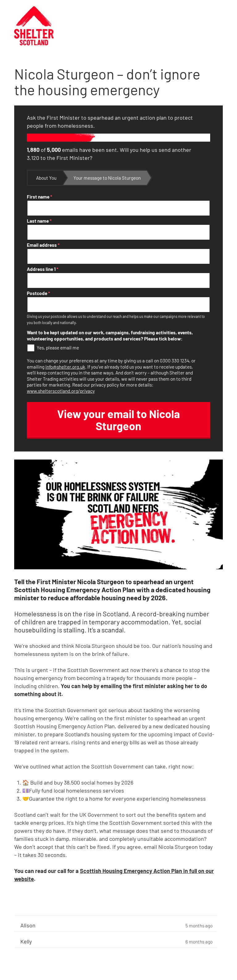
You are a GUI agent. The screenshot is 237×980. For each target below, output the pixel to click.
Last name (39, 221)
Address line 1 (43, 269)
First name (39, 197)
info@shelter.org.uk (65, 367)
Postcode (38, 293)
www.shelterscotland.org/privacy (61, 391)
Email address (43, 245)
